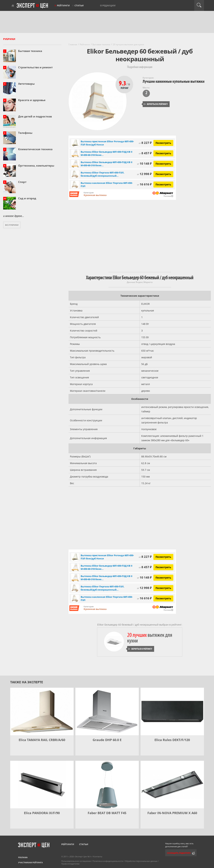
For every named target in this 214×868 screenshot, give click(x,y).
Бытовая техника (30, 51)
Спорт (22, 182)
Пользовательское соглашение (76, 861)
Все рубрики (12, 225)
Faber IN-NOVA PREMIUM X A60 (172, 813)
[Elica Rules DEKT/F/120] (172, 711)
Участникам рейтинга (30, 862)
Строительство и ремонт (35, 67)
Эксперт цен (33, 6)
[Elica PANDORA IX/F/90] (42, 785)
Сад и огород (27, 198)
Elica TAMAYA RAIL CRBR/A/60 (42, 740)
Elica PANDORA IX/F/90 (42, 813)
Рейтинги (63, 5)
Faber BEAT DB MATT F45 (107, 813)
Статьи (79, 5)
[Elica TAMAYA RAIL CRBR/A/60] (42, 711)
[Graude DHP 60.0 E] (107, 711)
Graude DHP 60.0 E (107, 740)
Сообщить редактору (179, 853)
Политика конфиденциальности (108, 861)
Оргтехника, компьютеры (36, 166)
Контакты (98, 856)
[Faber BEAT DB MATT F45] (107, 785)
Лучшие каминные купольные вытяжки (174, 81)
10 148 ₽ (144, 163)
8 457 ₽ (145, 153)
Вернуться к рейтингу (156, 104)
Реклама (23, 857)
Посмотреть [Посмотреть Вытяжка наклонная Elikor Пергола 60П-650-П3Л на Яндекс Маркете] (163, 184)
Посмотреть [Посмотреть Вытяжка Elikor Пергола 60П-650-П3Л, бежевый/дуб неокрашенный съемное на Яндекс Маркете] (163, 174)
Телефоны (25, 133)
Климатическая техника (35, 149)
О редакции (108, 5)
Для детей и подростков (35, 116)
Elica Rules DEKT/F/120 (172, 740)
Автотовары (26, 84)
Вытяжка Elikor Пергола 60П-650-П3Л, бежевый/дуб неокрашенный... (103, 174)
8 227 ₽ (145, 143)
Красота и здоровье (32, 100)
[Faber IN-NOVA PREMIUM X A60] (172, 785)
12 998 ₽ (144, 174)
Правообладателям (70, 864)
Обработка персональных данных (141, 861)
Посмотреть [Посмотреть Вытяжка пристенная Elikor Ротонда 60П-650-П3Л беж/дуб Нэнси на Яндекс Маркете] (163, 143)
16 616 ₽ (144, 184)
